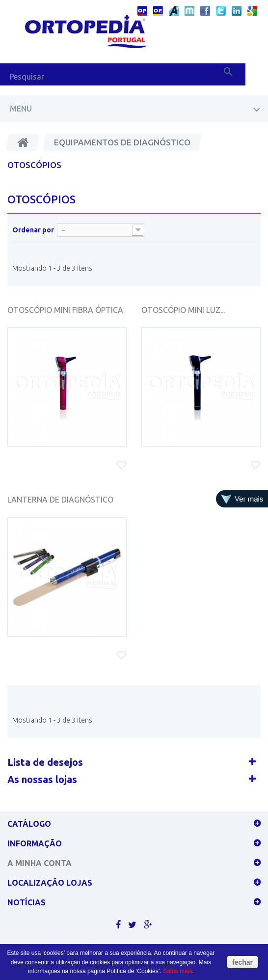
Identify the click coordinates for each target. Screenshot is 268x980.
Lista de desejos (45, 762)
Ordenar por (33, 230)
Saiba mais (177, 971)
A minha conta (40, 863)
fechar (242, 962)
